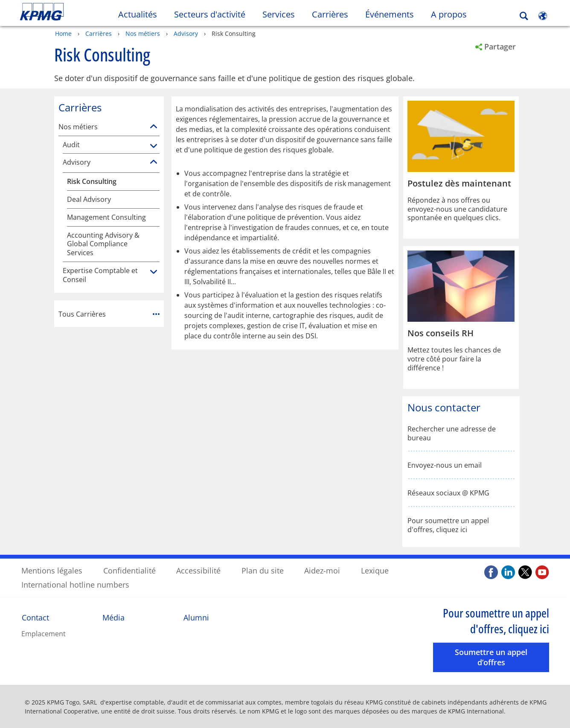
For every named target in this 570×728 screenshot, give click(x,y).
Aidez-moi (322, 570)
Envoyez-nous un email (445, 465)
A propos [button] (449, 14)
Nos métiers (143, 33)
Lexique (375, 570)
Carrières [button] (330, 14)
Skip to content (69, 12)
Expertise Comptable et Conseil (100, 275)
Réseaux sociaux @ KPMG (448, 493)
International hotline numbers (75, 584)
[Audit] (154, 146)
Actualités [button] (138, 14)
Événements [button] (390, 14)
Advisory (186, 33)
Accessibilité (198, 570)
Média (113, 617)
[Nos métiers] (154, 126)
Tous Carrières (109, 313)
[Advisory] (154, 162)
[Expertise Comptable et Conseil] (154, 272)
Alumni (196, 617)
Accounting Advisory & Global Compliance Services (103, 243)
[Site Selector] (543, 16)
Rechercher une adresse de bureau (452, 433)
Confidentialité (129, 570)
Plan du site (263, 570)
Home (63, 33)
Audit (71, 144)
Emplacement (44, 633)
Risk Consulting (92, 181)
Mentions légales (52, 570)
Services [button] (279, 14)
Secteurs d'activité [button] (210, 14)
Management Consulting (106, 217)
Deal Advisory (89, 199)
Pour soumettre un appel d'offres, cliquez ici (448, 525)
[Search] (524, 16)
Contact (35, 617)
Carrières (99, 33)
